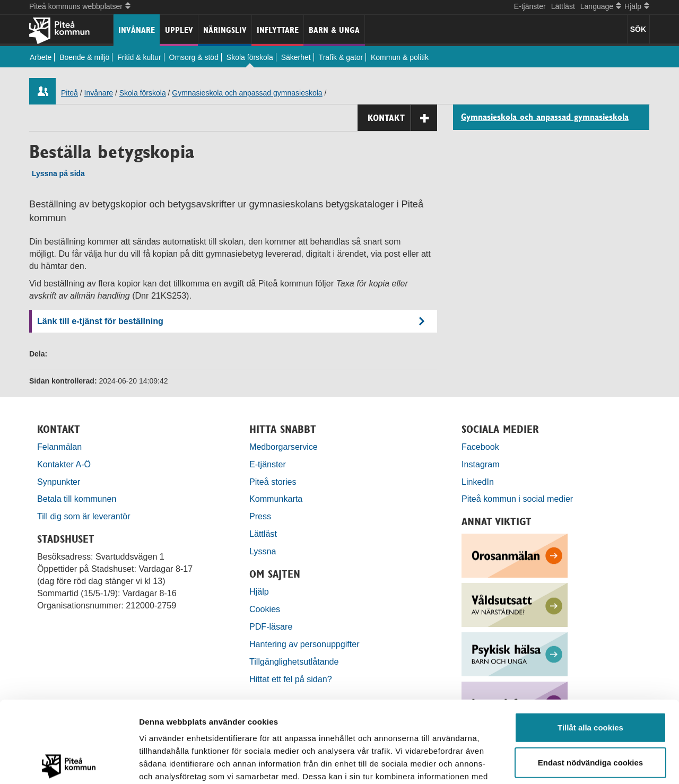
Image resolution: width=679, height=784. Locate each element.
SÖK (638, 29)
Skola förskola (250, 57)
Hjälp (259, 591)
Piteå (69, 93)
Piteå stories (273, 482)
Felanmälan (59, 447)
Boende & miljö (84, 57)
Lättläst (563, 6)
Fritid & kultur (139, 57)
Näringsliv (225, 30)
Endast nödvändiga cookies (590, 681)
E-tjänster (530, 6)
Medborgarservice (284, 447)
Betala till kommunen (77, 499)
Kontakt (402, 118)
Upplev (179, 30)
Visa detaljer (576, 763)
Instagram (481, 464)
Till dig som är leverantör (85, 516)
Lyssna (263, 551)
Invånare (137, 30)
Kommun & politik (400, 57)
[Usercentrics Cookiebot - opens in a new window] (69, 763)
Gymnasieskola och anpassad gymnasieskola (247, 93)
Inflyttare (278, 30)
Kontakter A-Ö (64, 464)
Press (260, 516)
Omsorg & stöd (194, 57)
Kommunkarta (276, 499)
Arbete (41, 57)
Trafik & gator (341, 57)
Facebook (480, 447)
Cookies (265, 609)
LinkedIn (478, 482)
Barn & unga (334, 30)
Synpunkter (59, 482)
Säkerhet (296, 57)
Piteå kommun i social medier (517, 499)
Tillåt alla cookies (590, 646)
